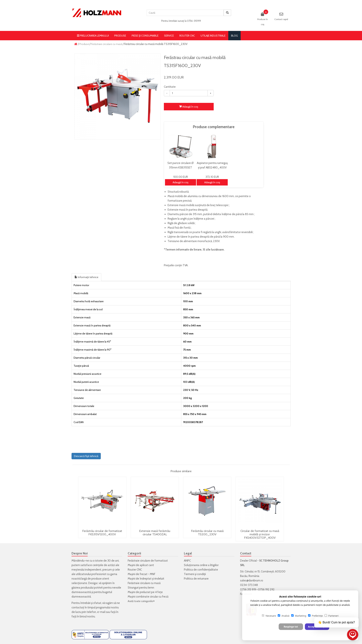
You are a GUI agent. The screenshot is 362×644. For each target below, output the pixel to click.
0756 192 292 (266, 589)
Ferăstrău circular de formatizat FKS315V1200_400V (102, 533)
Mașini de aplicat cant (141, 565)
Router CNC (187, 36)
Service (169, 36)
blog (234, 36)
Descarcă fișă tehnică (86, 456)
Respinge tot (291, 627)
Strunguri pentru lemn (141, 588)
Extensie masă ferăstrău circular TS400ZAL (155, 533)
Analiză (284, 616)
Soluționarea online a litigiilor (201, 565)
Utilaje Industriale (213, 36)
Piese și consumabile (145, 36)
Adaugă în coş (189, 107)
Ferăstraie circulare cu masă (107, 44)
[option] (117, 96)
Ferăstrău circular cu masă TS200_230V (207, 533)
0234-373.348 (249, 585)
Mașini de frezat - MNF (141, 574)
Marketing (299, 616)
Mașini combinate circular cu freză (148, 597)
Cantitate (170, 87)
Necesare (269, 616)
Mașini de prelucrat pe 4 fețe (145, 592)
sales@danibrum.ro (252, 580)
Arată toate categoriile (141, 601)
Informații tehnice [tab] (86, 277)
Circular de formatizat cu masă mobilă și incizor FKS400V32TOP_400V (260, 534)
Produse (120, 36)
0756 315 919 (248, 589)
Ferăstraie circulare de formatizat (148, 561)
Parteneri (331, 616)
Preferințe (315, 616)
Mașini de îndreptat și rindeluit (146, 579)
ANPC (187, 561)
